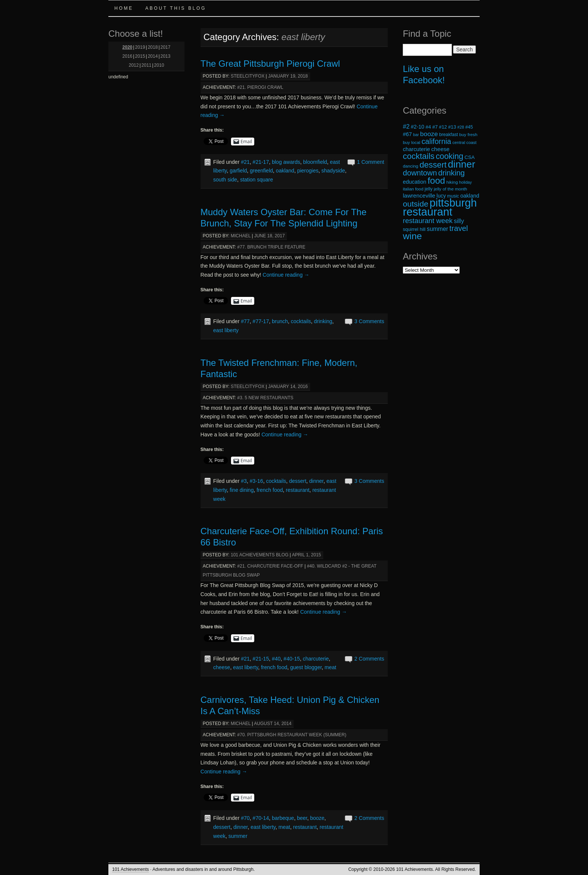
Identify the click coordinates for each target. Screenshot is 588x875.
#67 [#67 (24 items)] (407, 134)
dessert (298, 481)
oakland (285, 171)
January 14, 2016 (288, 387)
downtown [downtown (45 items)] (420, 173)
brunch (280, 321)
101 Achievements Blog (259, 555)
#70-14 (261, 818)
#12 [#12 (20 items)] (443, 127)
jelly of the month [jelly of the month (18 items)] (451, 189)
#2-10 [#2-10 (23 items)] (418, 127)
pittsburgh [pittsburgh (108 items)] (453, 203)
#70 (245, 818)
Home (124, 8)
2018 (153, 47)
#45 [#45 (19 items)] (469, 127)
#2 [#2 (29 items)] (406, 126)
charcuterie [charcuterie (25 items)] (416, 149)
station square (256, 180)
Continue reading (286, 275)
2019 (140, 47)
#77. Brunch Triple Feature (271, 247)
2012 (134, 65)
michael (241, 236)
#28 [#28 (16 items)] (461, 127)
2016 (127, 56)
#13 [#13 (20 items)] (452, 127)
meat (331, 667)
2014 (153, 56)
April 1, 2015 (306, 555)
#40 (276, 659)
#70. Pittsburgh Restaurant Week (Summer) (292, 735)
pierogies (308, 171)
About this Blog (175, 8)
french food (270, 490)
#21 (245, 162)
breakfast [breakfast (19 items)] (448, 135)
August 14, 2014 (273, 724)
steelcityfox (247, 76)
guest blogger (306, 667)
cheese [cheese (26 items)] (440, 149)
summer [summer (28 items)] (437, 229)
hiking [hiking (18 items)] (452, 182)
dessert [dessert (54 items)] (433, 165)
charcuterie (316, 659)
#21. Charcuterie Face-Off (270, 566)
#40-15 (292, 659)
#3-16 (256, 481)
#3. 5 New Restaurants (265, 398)
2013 (166, 56)
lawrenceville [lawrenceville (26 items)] (419, 196)
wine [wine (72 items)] (412, 236)
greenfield (261, 171)
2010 (159, 65)
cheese (222, 667)
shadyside (333, 171)
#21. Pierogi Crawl (260, 87)
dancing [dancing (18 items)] (410, 166)
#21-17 (261, 162)
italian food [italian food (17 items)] (413, 189)
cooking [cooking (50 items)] (450, 156)
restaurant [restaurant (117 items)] (427, 212)
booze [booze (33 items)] (429, 134)
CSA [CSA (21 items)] (470, 157)
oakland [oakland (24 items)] (470, 196)
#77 (245, 321)
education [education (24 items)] (415, 182)
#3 (244, 481)
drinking (323, 321)
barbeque (283, 818)
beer (302, 818)
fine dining (242, 490)
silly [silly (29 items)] (459, 221)
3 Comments (369, 321)
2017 (166, 47)
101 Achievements (130, 869)
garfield (238, 171)
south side (225, 180)
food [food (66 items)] (436, 181)
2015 (140, 56)
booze (317, 818)
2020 (127, 47)
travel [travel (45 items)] (458, 228)
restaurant (298, 490)
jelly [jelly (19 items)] (428, 189)
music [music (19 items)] (453, 196)
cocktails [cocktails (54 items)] (418, 156)
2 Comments (369, 659)
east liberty (226, 330)
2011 (146, 65)
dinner (316, 481)
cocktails (301, 321)
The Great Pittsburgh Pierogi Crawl (270, 64)
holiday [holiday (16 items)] (465, 182)
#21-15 (261, 659)
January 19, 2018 (288, 76)
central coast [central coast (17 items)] (464, 142)
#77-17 (261, 321)
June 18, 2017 (269, 236)
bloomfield (315, 162)
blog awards (286, 162)
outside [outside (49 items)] (415, 204)
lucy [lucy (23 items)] (441, 196)
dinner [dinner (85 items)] (461, 164)
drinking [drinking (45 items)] (452, 173)
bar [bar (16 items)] (416, 135)
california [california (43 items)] (436, 141)
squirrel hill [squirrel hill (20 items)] (414, 229)
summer (238, 836)
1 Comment (370, 162)
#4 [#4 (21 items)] (428, 127)
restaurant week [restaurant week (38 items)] (428, 221)
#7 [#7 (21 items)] (435, 127)
